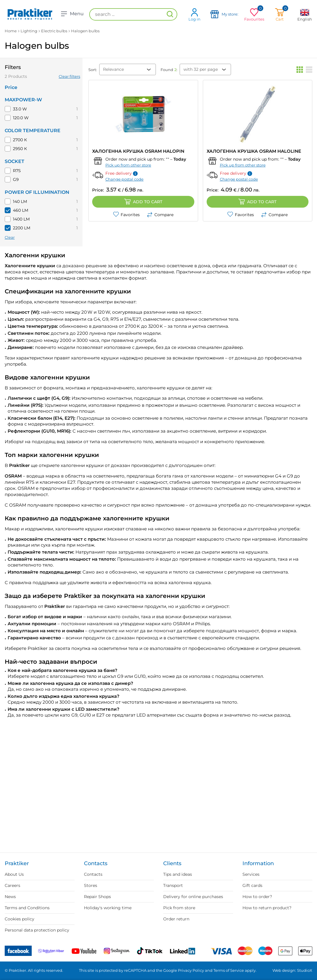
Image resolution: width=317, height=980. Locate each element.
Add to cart (143, 202)
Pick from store (179, 908)
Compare (160, 215)
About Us (14, 874)
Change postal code (124, 179)
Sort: (93, 70)
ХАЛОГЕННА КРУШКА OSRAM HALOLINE (254, 151)
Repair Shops (97, 897)
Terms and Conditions (27, 908)
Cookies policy (20, 919)
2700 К (20, 140)
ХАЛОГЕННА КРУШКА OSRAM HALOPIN (138, 151)
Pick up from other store (128, 165)
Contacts (93, 874)
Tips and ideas (178, 874)
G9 (16, 179)
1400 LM (21, 219)
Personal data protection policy (37, 930)
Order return (176, 919)
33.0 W (20, 109)
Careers (12, 885)
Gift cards (252, 885)
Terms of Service (229, 970)
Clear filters (69, 76)
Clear (10, 237)
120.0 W (21, 118)
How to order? (257, 897)
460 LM (21, 210)
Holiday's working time (108, 908)
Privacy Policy (191, 970)
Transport (173, 885)
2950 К (20, 149)
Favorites (126, 215)
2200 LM (22, 228)
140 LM (20, 201)
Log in (194, 15)
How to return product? (267, 908)
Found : (169, 70)
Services (251, 874)
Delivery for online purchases (193, 897)
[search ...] (133, 14)
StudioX (305, 970)
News (10, 897)
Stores (91, 885)
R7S (17, 171)
